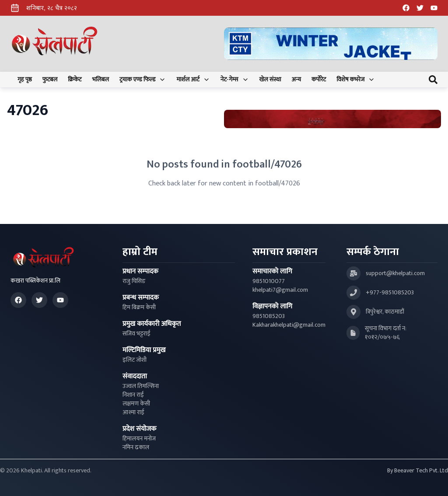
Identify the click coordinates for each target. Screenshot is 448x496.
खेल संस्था (270, 80)
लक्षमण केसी (136, 404)
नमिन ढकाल (136, 447)
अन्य (296, 80)
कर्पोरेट (319, 80)
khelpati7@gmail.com (280, 290)
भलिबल (101, 80)
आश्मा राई (133, 412)
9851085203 (269, 316)
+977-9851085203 (390, 293)
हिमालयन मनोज (139, 439)
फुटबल (50, 80)
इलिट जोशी (135, 360)
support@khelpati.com (395, 273)
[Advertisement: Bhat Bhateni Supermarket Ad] (332, 119)
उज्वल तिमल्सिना (141, 386)
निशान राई (133, 395)
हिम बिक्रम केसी (139, 307)
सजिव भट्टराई (136, 334)
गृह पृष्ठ (25, 80)
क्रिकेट (75, 80)
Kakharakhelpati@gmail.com (289, 325)
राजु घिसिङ (134, 281)
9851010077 (269, 281)
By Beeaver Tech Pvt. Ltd (418, 471)
